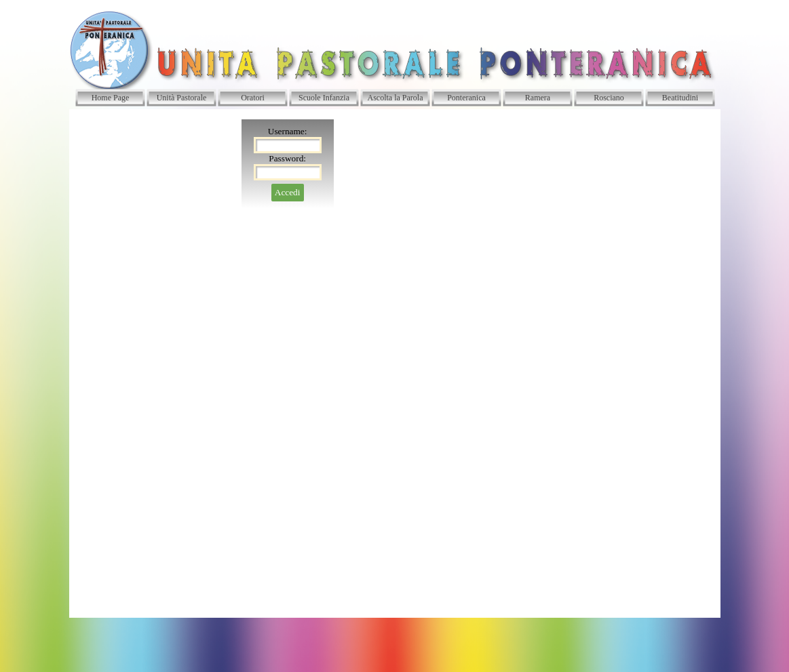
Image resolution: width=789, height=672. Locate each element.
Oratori (253, 98)
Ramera (538, 98)
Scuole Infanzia (324, 98)
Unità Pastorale (182, 98)
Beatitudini (680, 98)
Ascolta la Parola (396, 98)
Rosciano (609, 98)
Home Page (111, 98)
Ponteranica (466, 98)
